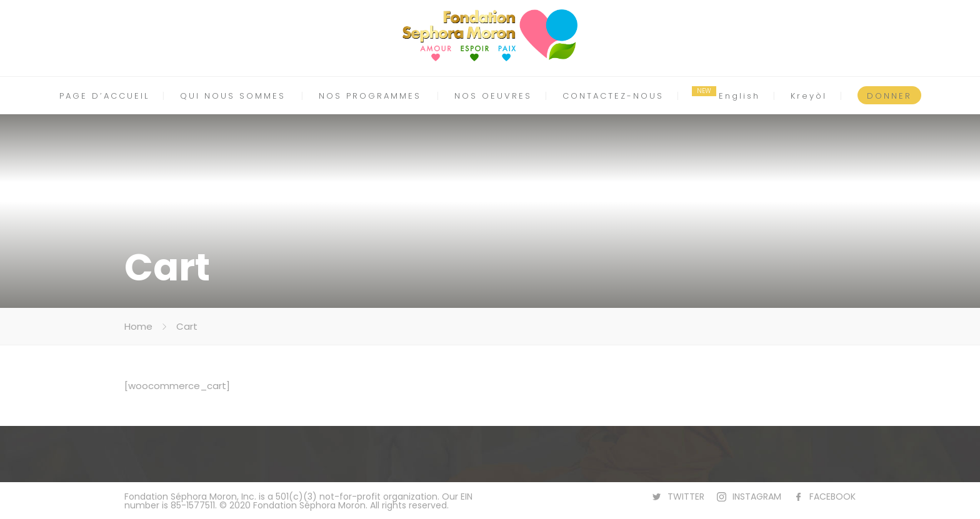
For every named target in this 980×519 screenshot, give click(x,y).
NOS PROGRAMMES (370, 96)
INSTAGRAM (757, 497)
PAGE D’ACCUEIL (104, 96)
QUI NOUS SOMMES (233, 96)
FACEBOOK (832, 497)
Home (138, 326)
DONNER (889, 96)
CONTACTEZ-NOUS (613, 96)
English (739, 96)
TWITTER (686, 497)
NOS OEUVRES (493, 96)
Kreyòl (809, 96)
